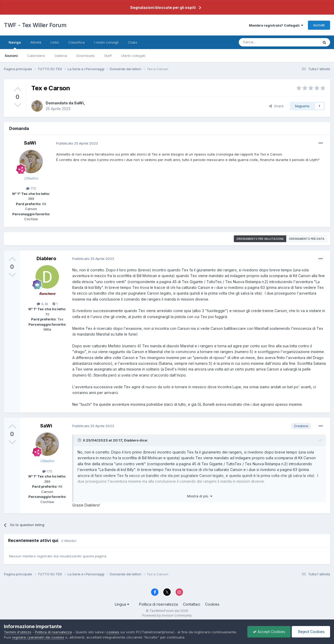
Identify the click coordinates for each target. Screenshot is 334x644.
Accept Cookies (269, 632)
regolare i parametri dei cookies (38, 637)
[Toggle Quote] (80, 440)
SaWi (79, 103)
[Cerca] (258, 42)
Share (276, 106)
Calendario (36, 56)
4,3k (43, 304)
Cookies (212, 604)
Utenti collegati (133, 56)
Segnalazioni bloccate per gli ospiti (163, 7)
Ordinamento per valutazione (260, 239)
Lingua (122, 604)
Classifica (76, 42)
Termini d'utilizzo (18, 632)
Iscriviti (319, 25)
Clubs (133, 42)
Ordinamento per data (307, 239)
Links (55, 42)
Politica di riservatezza (159, 604)
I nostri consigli (106, 42)
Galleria (61, 56)
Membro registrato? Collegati (276, 25)
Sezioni (11, 56)
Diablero (46, 258)
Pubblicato (77, 143)
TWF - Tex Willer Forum (35, 25)
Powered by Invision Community (167, 615)
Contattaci (192, 604)
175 (31, 188)
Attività (36, 42)
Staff (108, 56)
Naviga (15, 45)
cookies (113, 632)
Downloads (86, 56)
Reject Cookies (311, 632)
